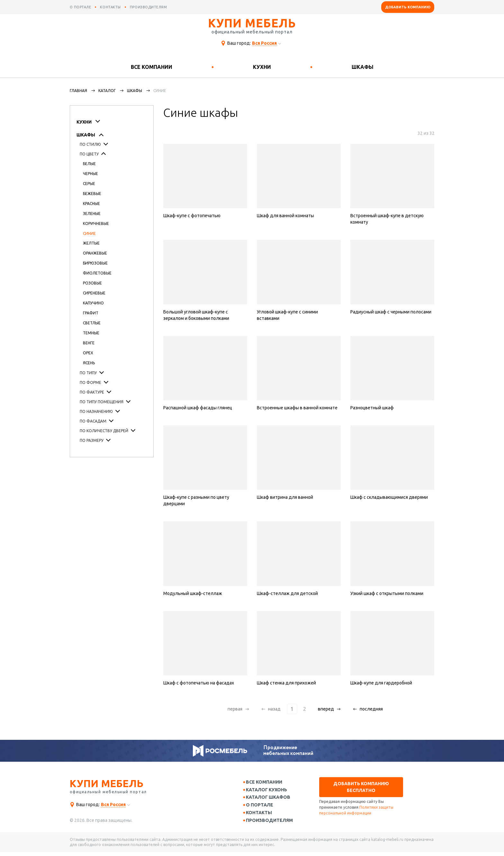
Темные (91, 333)
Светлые (92, 323)
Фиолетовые (97, 273)
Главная (78, 91)
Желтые (91, 243)
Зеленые (92, 214)
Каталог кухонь (269, 791)
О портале (262, 807)
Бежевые (92, 194)
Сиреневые (94, 293)
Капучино (93, 303)
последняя (369, 709)
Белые (89, 164)
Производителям (272, 824)
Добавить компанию (408, 7)
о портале (81, 7)
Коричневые (96, 223)
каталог (107, 91)
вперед (324, 709)
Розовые (92, 283)
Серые (89, 184)
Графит (91, 313)
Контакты (262, 815)
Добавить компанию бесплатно (361, 787)
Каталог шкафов (271, 799)
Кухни (262, 67)
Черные (90, 174)
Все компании (152, 67)
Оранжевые (95, 253)
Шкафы (363, 67)
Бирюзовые (95, 263)
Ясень (89, 363)
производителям (148, 7)
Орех (88, 353)
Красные (91, 204)
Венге (89, 343)
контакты (110, 7)
